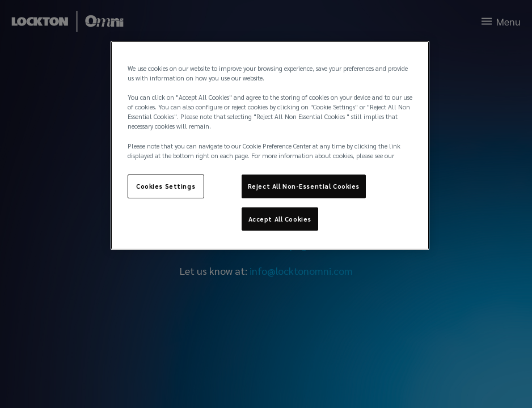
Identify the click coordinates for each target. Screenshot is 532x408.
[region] (270, 145)
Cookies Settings (166, 186)
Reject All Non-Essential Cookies (304, 186)
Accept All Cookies (280, 219)
